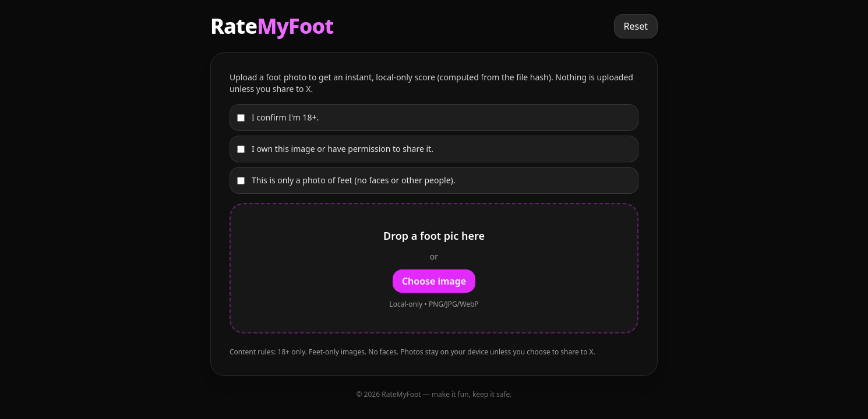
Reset (636, 26)
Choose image (434, 281)
